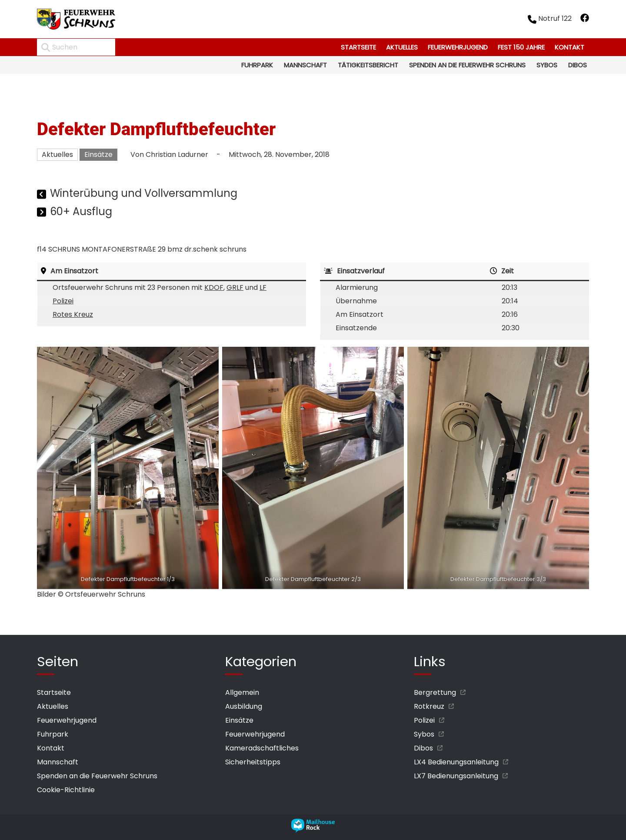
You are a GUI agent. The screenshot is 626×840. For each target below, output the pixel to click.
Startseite (358, 47)
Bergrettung (435, 692)
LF (263, 287)
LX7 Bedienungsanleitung (456, 776)
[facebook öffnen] (585, 19)
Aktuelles (402, 47)
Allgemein (242, 692)
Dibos (578, 65)
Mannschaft (305, 65)
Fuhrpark (257, 65)
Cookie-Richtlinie (66, 790)
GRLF (235, 287)
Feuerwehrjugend (458, 47)
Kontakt (569, 47)
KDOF (214, 287)
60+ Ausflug (81, 211)
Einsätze (98, 154)
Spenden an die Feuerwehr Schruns (467, 65)
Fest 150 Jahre (521, 47)
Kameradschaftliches (262, 748)
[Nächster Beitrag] (42, 213)
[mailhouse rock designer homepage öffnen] (313, 830)
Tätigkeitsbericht (368, 65)
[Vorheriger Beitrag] (42, 194)
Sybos (547, 65)
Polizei (63, 301)
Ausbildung (244, 706)
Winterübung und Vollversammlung (144, 193)
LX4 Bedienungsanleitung (456, 762)
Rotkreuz (429, 706)
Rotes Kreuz (73, 314)
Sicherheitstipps (253, 762)
